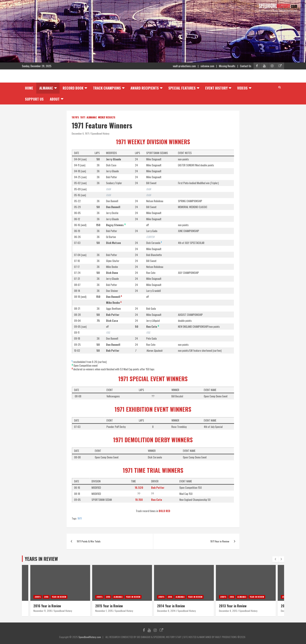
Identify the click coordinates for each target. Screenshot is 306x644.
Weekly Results (107, 117)
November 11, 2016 (43, 611)
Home (29, 88)
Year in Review (59, 597)
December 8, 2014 (166, 611)
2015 (108, 597)
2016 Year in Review (47, 606)
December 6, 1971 (80, 133)
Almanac (46, 88)
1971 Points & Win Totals (89, 541)
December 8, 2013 (228, 611)
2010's (38, 597)
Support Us (34, 99)
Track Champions (107, 88)
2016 (46, 597)
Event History (216, 88)
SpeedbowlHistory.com (90, 637)
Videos (242, 88)
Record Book (73, 88)
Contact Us (246, 66)
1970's (75, 117)
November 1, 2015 (104, 611)
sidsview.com (207, 66)
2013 (232, 597)
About (55, 99)
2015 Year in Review (109, 606)
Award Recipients (145, 88)
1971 (83, 117)
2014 (170, 597)
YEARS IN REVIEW (41, 559)
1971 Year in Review (220, 541)
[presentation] (275, 559)
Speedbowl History (100, 133)
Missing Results (227, 66)
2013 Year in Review (233, 606)
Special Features (182, 88)
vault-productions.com (184, 66)
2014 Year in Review (171, 606)
